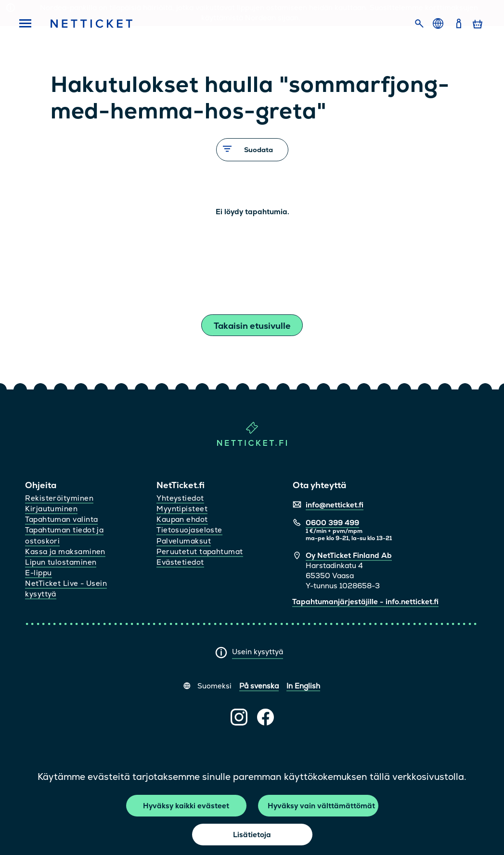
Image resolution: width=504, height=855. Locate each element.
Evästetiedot (180, 562)
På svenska (259, 686)
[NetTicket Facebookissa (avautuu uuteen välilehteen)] (265, 717)
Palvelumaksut (184, 541)
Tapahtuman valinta (61, 519)
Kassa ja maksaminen (65, 551)
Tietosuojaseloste (189, 530)
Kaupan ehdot (182, 519)
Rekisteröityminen (59, 498)
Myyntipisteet (182, 509)
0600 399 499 (332, 523)
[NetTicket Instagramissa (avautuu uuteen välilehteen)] (239, 717)
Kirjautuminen (51, 509)
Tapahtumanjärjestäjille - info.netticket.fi (365, 602)
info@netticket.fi (335, 505)
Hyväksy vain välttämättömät (321, 806)
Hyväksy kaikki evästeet (186, 806)
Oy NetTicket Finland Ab (349, 555)
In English (303, 686)
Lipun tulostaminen (61, 562)
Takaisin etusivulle (252, 326)
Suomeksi (214, 686)
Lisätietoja (252, 835)
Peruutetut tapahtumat (200, 551)
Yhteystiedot (180, 498)
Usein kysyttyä (258, 652)
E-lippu (38, 573)
